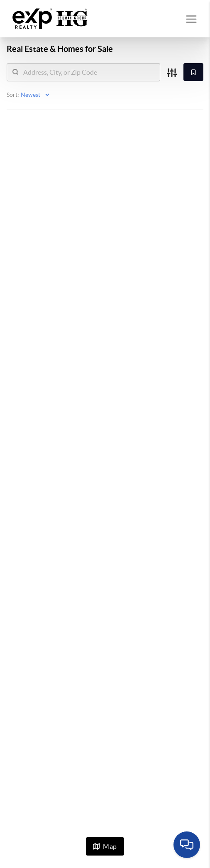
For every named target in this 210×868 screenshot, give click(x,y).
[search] (89, 72)
